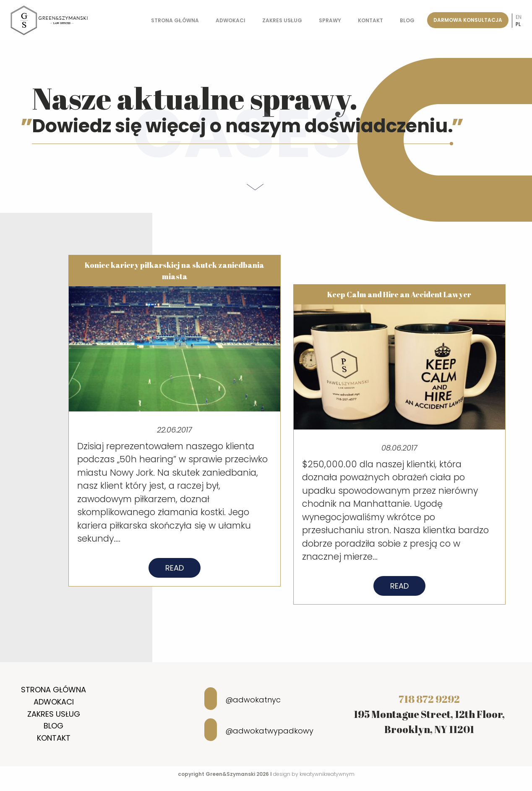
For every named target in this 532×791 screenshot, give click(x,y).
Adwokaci (231, 20)
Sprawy (330, 20)
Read (175, 575)
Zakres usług (282, 20)
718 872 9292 (429, 699)
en (519, 17)
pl (518, 24)
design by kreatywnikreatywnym (314, 774)
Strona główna (175, 20)
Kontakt (370, 20)
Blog (407, 20)
